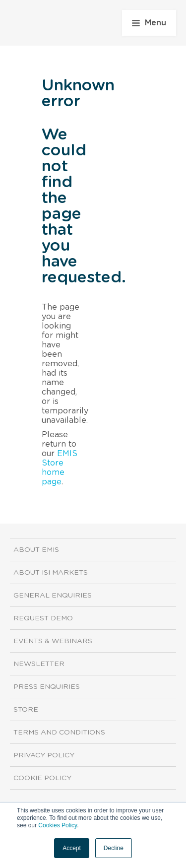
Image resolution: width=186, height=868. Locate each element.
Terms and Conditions (59, 733)
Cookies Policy (58, 825)
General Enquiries (53, 596)
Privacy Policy (44, 755)
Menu (149, 23)
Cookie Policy (42, 778)
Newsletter (39, 664)
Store (26, 710)
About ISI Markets (51, 573)
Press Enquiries (47, 687)
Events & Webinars (53, 641)
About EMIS (36, 550)
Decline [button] (114, 848)
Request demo (43, 618)
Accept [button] (72, 848)
